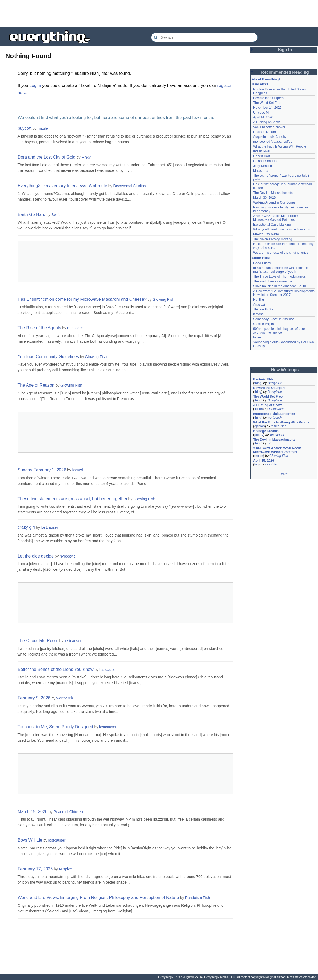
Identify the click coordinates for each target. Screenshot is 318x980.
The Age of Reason (36, 385)
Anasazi (259, 304)
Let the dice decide (36, 556)
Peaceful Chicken (68, 812)
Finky (86, 157)
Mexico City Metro (266, 234)
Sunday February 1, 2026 (42, 470)
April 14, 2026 (263, 117)
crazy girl (26, 527)
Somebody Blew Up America (274, 319)
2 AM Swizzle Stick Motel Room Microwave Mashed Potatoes (276, 218)
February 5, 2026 (34, 698)
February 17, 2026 (35, 869)
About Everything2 (266, 79)
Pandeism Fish (198, 898)
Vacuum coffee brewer (269, 127)
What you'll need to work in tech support (282, 229)
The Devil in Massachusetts (273, 193)
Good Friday (262, 263)
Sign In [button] (285, 50)
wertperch (65, 698)
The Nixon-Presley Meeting (273, 239)
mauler (43, 128)
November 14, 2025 (267, 108)
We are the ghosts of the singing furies (281, 253)
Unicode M (261, 113)
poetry (259, 435)
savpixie (271, 464)
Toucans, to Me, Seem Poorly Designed (56, 727)
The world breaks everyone (273, 281)
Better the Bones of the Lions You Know (56, 669)
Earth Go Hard (32, 214)
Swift (55, 215)
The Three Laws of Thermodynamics (279, 276)
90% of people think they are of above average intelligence (280, 331)
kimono (258, 314)
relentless (75, 328)
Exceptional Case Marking (272, 225)
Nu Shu (259, 300)
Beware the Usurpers (268, 98)
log (256, 464)
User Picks (260, 84)
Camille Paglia (264, 324)
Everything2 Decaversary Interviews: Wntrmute (62, 186)
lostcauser (49, 527)
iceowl (78, 470)
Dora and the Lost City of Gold (47, 157)
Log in (35, 85)
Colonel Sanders (265, 161)
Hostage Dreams (265, 132)
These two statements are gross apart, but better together (73, 499)
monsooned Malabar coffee (273, 142)
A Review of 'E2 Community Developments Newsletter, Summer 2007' (284, 293)
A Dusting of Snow (266, 122)
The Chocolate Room (38, 641)
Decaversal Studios (130, 186)
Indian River (262, 151)
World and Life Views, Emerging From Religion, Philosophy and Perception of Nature (99, 897)
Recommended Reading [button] (285, 72)
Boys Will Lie (30, 840)
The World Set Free (267, 103)
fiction (258, 409)
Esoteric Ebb (263, 379)
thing (258, 383)
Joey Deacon (263, 166)
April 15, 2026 (264, 461)
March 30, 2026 (264, 198)
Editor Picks (261, 258)
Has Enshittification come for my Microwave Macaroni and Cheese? (82, 299)
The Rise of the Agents (40, 328)
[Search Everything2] (204, 37)
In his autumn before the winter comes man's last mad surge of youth (281, 270)
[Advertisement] (159, 13)
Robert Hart (262, 156)
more (284, 474)
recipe (259, 456)
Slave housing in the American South (280, 286)
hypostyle (68, 556)
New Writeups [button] (285, 370)
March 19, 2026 (33, 812)
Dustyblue (275, 383)
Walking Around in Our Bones (274, 202)
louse (257, 337)
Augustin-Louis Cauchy (270, 137)
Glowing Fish (163, 299)
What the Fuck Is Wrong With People (280, 146)
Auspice (65, 869)
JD (269, 443)
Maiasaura (261, 171)
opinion (260, 426)
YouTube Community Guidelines (48, 357)
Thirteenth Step (264, 309)
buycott (25, 128)
